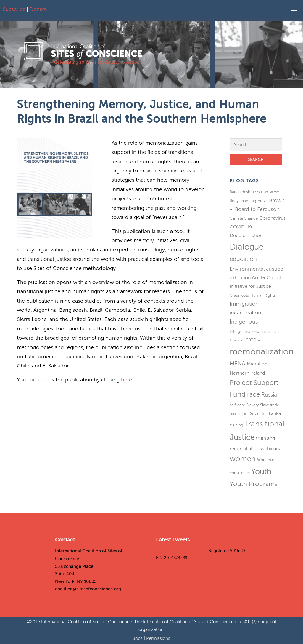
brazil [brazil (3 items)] (263, 201)
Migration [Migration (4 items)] (257, 364)
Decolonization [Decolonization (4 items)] (246, 236)
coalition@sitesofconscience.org (88, 589)
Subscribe (14, 9)
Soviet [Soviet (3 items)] (255, 414)
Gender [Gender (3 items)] (259, 278)
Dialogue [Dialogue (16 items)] (246, 247)
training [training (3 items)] (236, 425)
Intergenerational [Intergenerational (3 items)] (245, 331)
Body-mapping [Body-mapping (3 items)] (243, 201)
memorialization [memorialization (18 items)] (262, 352)
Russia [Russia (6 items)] (269, 395)
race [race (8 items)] (253, 394)
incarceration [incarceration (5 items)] (245, 313)
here (126, 380)
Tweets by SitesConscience (182, 551)
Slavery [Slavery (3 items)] (253, 405)
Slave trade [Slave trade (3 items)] (270, 405)
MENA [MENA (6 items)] (237, 363)
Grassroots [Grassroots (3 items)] (239, 295)
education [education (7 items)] (243, 259)
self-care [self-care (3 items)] (237, 405)
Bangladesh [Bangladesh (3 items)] (240, 192)
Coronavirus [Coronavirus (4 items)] (272, 218)
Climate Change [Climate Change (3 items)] (244, 218)
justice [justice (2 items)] (266, 332)
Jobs (138, 638)
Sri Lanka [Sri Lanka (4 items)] (271, 413)
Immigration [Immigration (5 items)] (244, 304)
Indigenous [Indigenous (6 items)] (244, 322)
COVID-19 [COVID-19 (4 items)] (241, 227)
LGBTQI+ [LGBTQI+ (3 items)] (252, 340)
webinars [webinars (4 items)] (270, 449)
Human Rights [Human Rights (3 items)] (263, 295)
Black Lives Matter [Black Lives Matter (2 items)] (265, 192)
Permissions (158, 638)
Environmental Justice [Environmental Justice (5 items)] (256, 269)
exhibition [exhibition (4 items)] (240, 278)
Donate (38, 9)
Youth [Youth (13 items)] (261, 472)
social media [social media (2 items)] (239, 414)
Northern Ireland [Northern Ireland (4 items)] (247, 373)
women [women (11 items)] (243, 459)
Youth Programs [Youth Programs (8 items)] (254, 484)
